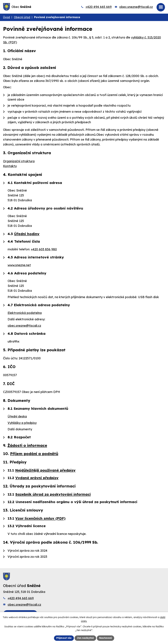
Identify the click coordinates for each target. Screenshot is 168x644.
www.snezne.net (19, 265)
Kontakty (10, 166)
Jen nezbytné (85, 638)
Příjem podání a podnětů (34, 454)
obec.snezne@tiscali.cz (136, 7)
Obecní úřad (22, 17)
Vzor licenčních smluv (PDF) (40, 518)
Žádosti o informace (27, 445)
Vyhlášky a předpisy (22, 423)
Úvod (6, 17)
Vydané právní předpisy (37, 478)
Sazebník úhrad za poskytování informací (53, 494)
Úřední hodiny (27, 234)
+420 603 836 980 (44, 249)
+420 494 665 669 (99, 7)
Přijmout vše (64, 638)
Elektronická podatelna (25, 313)
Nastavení (106, 638)
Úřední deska (17, 416)
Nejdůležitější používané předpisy (45, 470)
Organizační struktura (19, 161)
